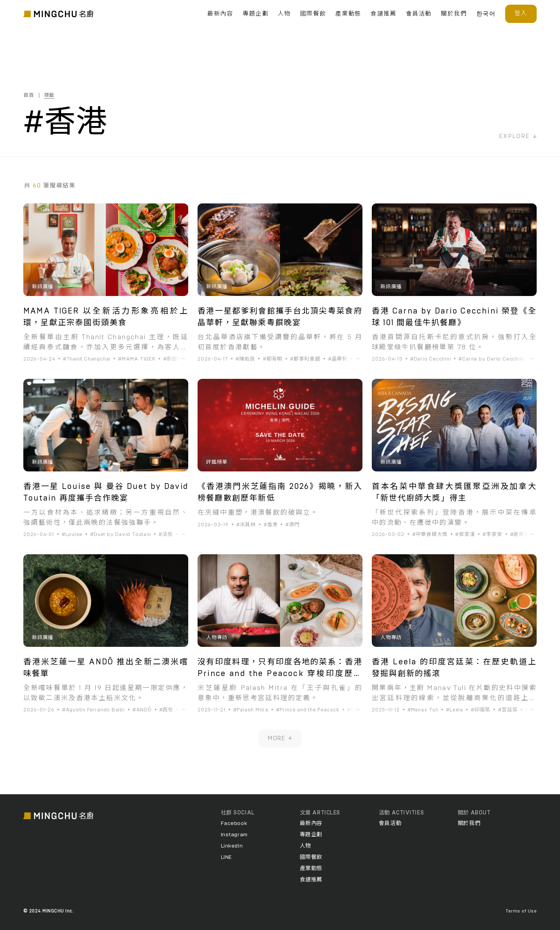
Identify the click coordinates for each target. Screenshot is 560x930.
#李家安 (492, 535)
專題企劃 (256, 14)
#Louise (72, 535)
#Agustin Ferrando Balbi (94, 710)
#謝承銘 (520, 535)
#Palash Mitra (251, 710)
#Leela (455, 710)
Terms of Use (521, 911)
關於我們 (454, 14)
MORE (280, 738)
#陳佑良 (245, 359)
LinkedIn (232, 846)
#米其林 (246, 525)
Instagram (234, 835)
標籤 (49, 95)
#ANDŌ (142, 710)
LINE (227, 857)
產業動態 (348, 14)
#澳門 (292, 525)
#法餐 (166, 535)
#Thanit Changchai (87, 359)
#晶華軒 (338, 359)
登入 (521, 13)
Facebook (234, 823)
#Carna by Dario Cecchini (491, 359)
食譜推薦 (384, 14)
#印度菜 (357, 710)
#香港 (271, 525)
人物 (284, 14)
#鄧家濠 (465, 535)
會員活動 (419, 14)
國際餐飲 (313, 14)
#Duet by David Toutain (121, 535)
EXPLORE (518, 136)
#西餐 (166, 710)
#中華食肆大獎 (430, 535)
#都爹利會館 (305, 359)
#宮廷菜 (508, 710)
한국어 (486, 14)
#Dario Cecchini (431, 359)
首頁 (29, 95)
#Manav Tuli (423, 710)
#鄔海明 (273, 359)
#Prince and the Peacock (308, 710)
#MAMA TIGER (137, 359)
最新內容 (220, 14)
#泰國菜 (173, 359)
